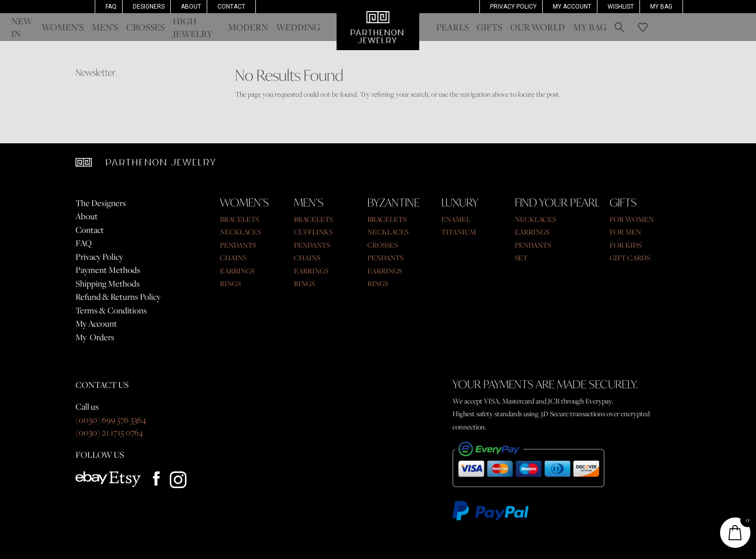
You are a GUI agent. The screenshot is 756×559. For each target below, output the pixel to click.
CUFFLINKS (313, 232)
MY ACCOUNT (572, 7)
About (191, 7)
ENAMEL (456, 219)
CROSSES (383, 245)
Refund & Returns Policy (118, 297)
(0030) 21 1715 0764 (109, 432)
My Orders (95, 337)
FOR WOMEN (632, 219)
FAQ (111, 7)
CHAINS (233, 258)
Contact (231, 7)
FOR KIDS (626, 245)
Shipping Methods (108, 284)
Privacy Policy (513, 7)
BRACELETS (239, 219)
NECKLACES (240, 232)
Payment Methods (108, 270)
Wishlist (621, 7)
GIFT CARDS (630, 258)
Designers (149, 7)
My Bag (661, 7)
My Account (96, 324)
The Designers (101, 203)
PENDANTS (238, 245)
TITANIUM (459, 232)
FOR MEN (625, 232)
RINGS (230, 284)
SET (521, 258)
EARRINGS (237, 271)
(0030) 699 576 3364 (111, 420)
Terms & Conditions (111, 310)
